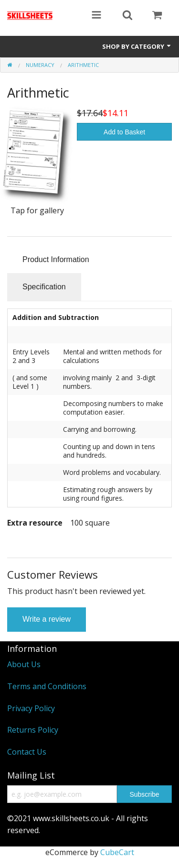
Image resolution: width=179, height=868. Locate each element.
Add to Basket (124, 132)
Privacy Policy (31, 708)
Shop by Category (137, 46)
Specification (44, 287)
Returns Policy (33, 730)
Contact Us (27, 752)
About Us (24, 664)
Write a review (47, 619)
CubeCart (117, 852)
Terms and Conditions (47, 686)
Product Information (56, 259)
